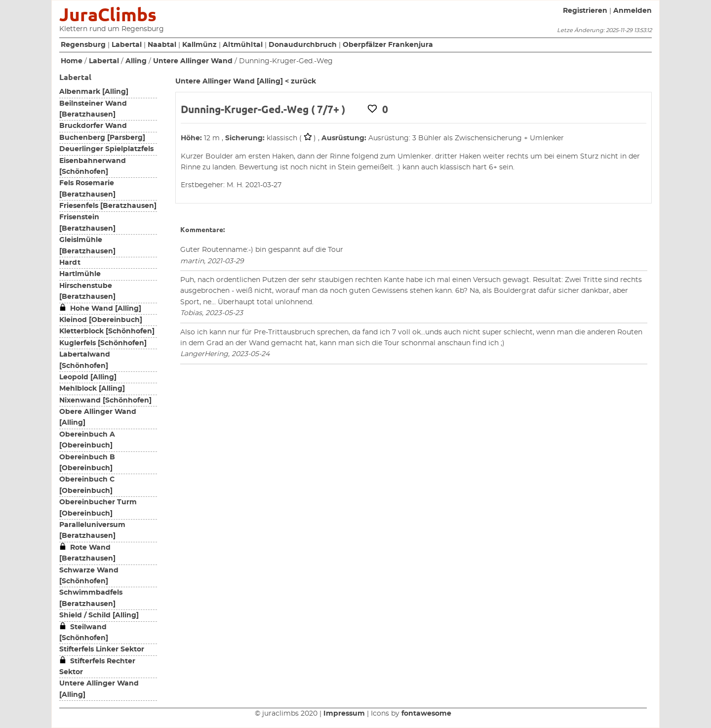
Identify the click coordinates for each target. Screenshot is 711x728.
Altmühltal (243, 45)
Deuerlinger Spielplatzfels (106, 149)
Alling (136, 61)
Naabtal (162, 45)
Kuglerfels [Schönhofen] (103, 343)
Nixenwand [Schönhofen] (105, 401)
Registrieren (585, 11)
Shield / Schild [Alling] (99, 615)
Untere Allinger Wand (193, 61)
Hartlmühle (80, 274)
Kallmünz (199, 45)
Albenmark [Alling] (94, 92)
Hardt (70, 263)
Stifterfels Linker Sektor (102, 649)
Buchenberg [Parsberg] (102, 138)
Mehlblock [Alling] (92, 389)
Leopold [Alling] (88, 377)
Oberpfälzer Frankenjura (388, 45)
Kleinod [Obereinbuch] (101, 320)
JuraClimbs (108, 15)
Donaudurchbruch (303, 45)
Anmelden (632, 11)
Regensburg (83, 45)
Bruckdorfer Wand (93, 126)
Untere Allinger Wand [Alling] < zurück (246, 81)
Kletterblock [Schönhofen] (107, 331)
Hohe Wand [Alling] (100, 309)
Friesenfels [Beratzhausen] (108, 206)
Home (72, 61)
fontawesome (426, 714)
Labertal (127, 45)
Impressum (344, 714)
